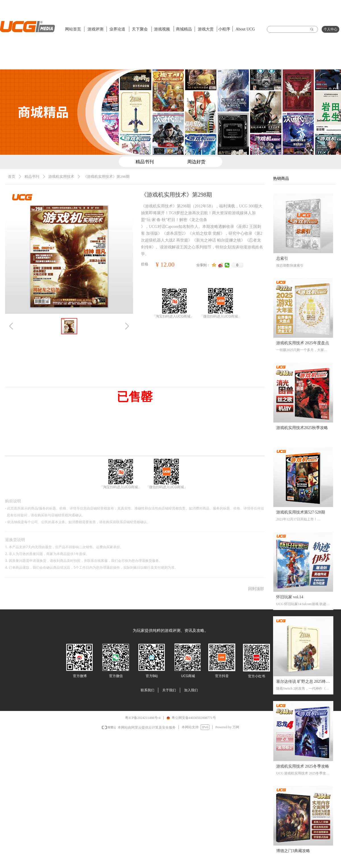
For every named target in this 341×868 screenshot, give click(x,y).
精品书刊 (32, 177)
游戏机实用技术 (61, 177)
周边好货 (196, 162)
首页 (12, 177)
